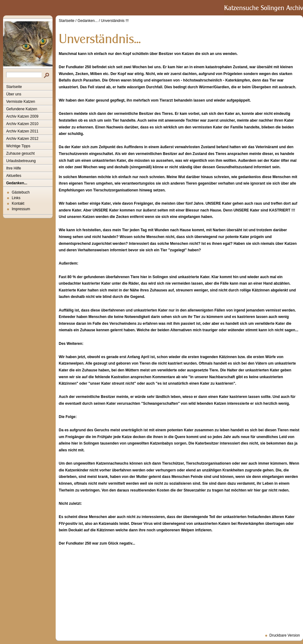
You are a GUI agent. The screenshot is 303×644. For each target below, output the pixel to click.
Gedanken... (17, 183)
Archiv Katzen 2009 (22, 116)
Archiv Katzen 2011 (22, 131)
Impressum (21, 209)
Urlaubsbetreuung (21, 161)
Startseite (14, 87)
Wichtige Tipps (18, 146)
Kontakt (18, 203)
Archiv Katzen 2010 (22, 124)
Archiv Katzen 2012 (22, 139)
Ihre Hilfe (14, 168)
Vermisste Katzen (21, 102)
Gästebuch (21, 192)
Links (16, 198)
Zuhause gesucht (20, 153)
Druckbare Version (285, 635)
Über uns (14, 94)
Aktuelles (14, 176)
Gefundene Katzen (22, 109)
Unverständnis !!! (115, 21)
